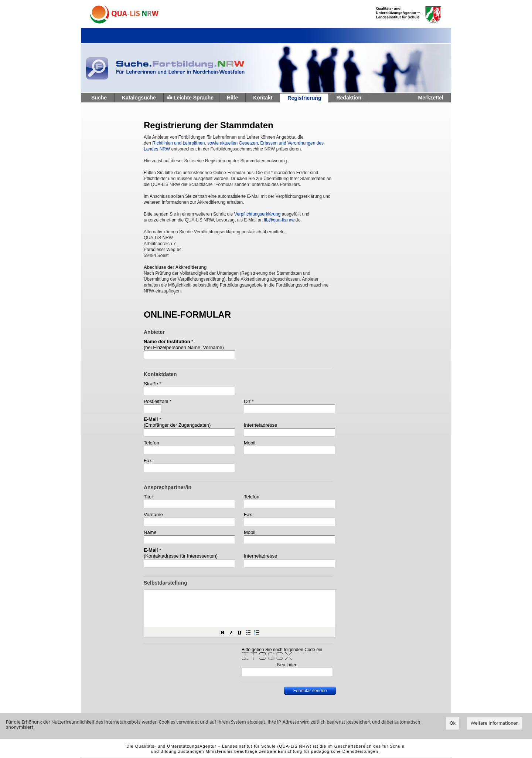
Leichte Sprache (194, 98)
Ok (453, 723)
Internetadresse (260, 425)
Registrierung (304, 98)
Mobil (250, 443)
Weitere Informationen (495, 723)
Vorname (153, 515)
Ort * (249, 401)
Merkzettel (431, 98)
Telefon (151, 443)
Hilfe (232, 98)
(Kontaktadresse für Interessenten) (181, 556)
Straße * (153, 384)
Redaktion (349, 98)
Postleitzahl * (158, 401)
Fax (148, 461)
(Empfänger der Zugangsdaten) (177, 425)
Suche (99, 98)
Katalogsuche (139, 98)
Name (150, 532)
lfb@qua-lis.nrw (279, 220)
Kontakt (263, 98)
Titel (148, 497)
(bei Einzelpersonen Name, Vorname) (184, 347)
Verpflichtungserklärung (257, 214)
